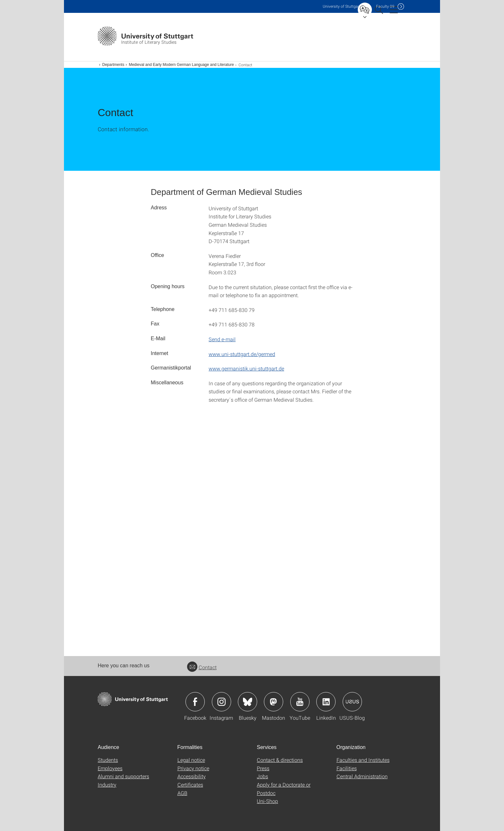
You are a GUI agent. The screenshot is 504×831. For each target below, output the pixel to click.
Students (108, 760)
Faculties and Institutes (363, 760)
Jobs (262, 776)
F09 (385, 6)
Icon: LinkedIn (326, 702)
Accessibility (192, 776)
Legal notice (191, 760)
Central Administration (362, 776)
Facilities (347, 768)
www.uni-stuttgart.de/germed (242, 354)
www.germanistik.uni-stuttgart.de (246, 368)
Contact (202, 667)
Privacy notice (193, 768)
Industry (107, 785)
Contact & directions (280, 760)
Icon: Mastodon (274, 702)
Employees (110, 768)
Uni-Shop (267, 801)
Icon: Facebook (195, 702)
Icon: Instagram (221, 702)
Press (263, 768)
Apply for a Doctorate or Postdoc (284, 789)
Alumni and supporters (123, 776)
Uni (342, 6)
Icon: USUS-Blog (352, 702)
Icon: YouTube (300, 702)
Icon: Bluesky (248, 702)
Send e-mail (222, 339)
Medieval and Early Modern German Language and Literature (181, 65)
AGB (182, 793)
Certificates (190, 785)
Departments (113, 65)
